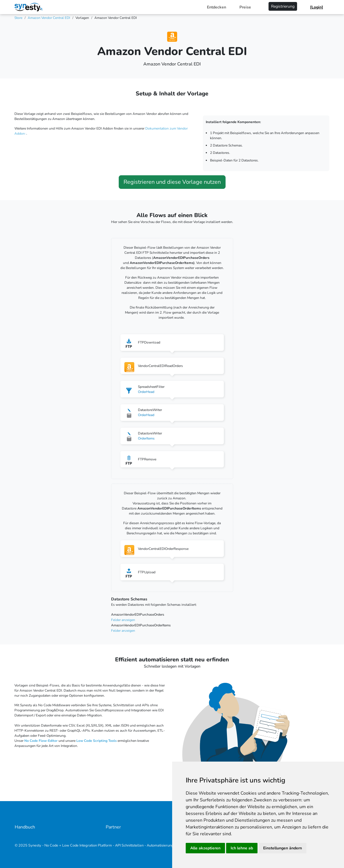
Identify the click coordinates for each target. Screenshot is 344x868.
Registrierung (283, 6)
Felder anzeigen (123, 620)
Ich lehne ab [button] (242, 848)
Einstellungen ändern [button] (283, 848)
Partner (113, 827)
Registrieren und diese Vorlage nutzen (172, 182)
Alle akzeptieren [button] (205, 848)
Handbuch (25, 827)
